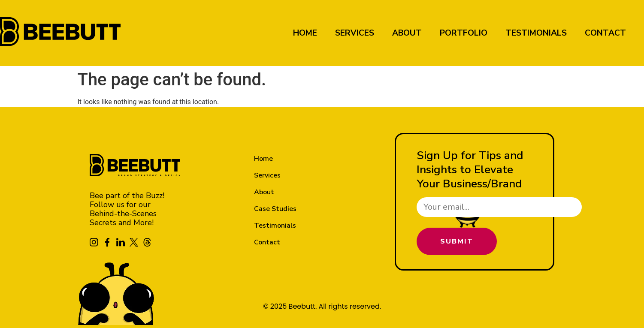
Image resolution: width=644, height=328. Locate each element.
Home (305, 33)
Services (355, 33)
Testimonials (536, 33)
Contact (605, 33)
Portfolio (464, 33)
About (407, 33)
